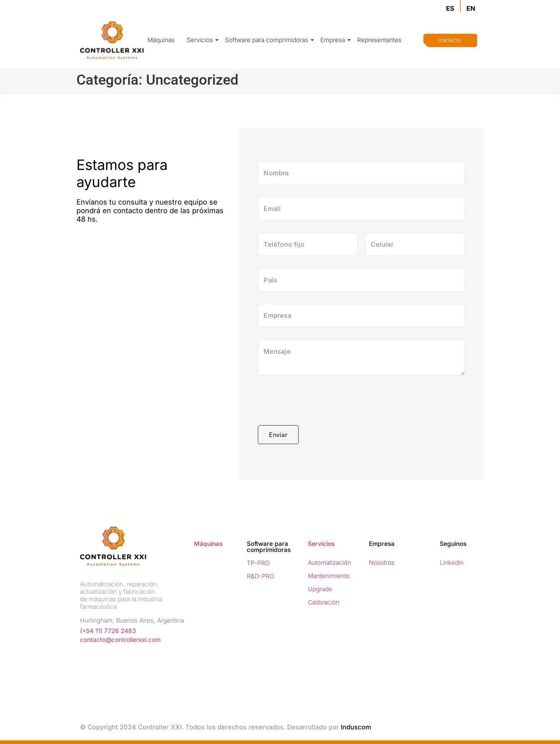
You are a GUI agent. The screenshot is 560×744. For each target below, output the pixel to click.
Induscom (356, 727)
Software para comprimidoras (268, 40)
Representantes (379, 40)
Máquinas (161, 40)
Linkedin (452, 563)
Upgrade (320, 589)
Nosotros (382, 563)
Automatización (329, 563)
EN (471, 8)
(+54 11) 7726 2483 (108, 631)
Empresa (334, 40)
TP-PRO (258, 563)
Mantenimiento (329, 576)
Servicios (201, 40)
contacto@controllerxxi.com (120, 640)
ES (450, 8)
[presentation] (312, 403)
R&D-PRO (261, 576)
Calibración (324, 602)
